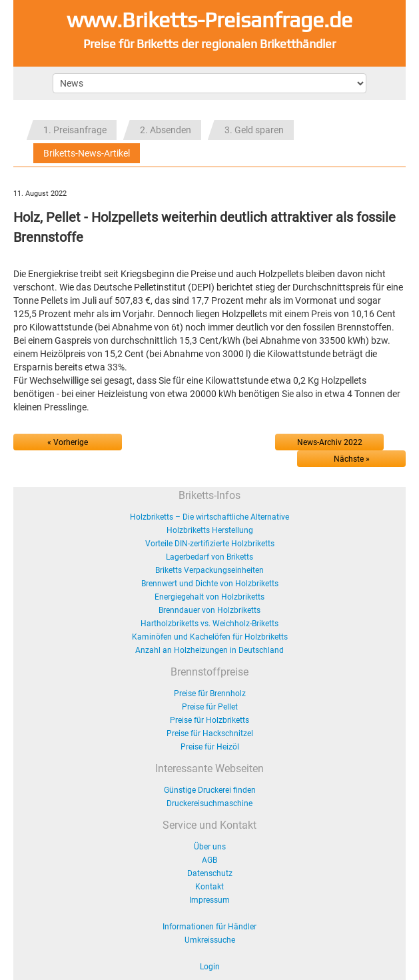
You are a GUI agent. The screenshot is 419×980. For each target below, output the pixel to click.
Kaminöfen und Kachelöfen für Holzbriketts (210, 637)
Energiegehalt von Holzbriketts (209, 597)
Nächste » (352, 459)
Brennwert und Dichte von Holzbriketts (210, 584)
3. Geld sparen (254, 130)
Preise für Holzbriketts (209, 720)
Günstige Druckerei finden (210, 790)
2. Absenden (166, 130)
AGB (209, 860)
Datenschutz (210, 873)
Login (210, 967)
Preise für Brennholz (210, 694)
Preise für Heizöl (210, 747)
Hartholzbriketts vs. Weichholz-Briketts (209, 624)
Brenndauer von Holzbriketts (209, 610)
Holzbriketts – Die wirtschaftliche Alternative (209, 517)
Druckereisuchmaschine (209, 803)
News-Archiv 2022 (330, 442)
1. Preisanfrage (75, 130)
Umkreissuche (210, 940)
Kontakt (209, 887)
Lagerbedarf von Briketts (209, 557)
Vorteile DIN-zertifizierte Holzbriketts (210, 544)
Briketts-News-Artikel (87, 153)
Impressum (209, 900)
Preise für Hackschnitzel (210, 734)
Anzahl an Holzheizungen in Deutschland (209, 650)
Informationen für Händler (209, 927)
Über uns (210, 847)
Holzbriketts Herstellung (210, 530)
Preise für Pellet (210, 707)
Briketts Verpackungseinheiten (209, 570)
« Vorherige (68, 442)
